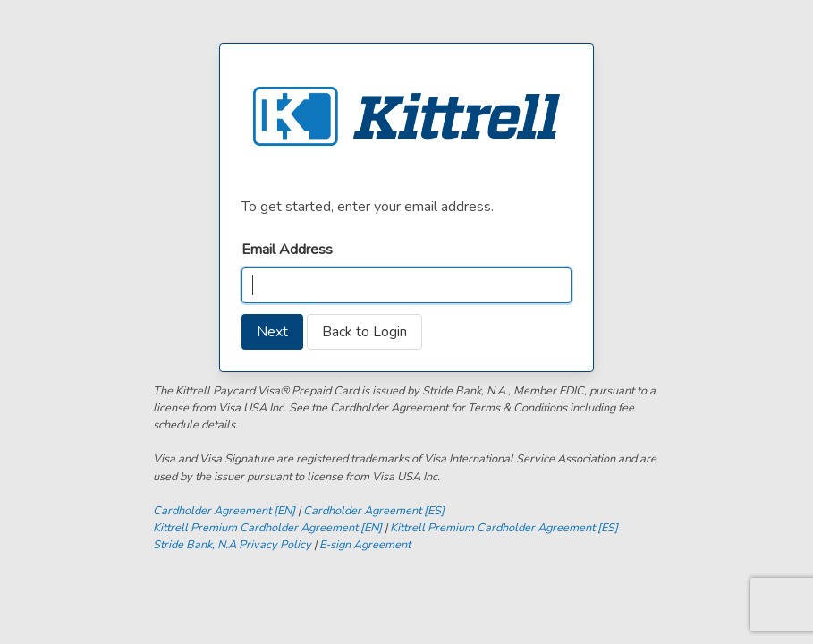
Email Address (287, 250)
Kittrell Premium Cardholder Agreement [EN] (267, 528)
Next (272, 332)
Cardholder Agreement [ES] (374, 511)
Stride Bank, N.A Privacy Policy (232, 545)
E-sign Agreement (365, 545)
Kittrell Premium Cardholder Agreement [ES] (504, 528)
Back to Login (364, 332)
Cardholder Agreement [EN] (224, 511)
